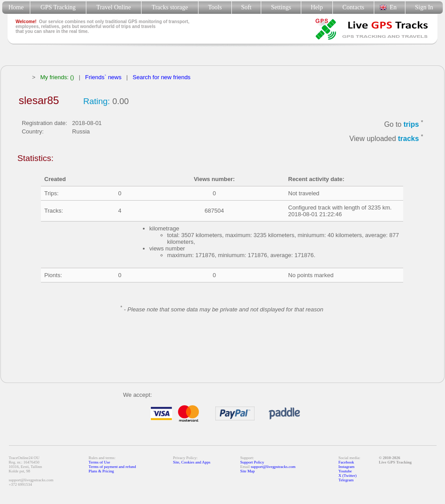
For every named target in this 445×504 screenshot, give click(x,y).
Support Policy (252, 462)
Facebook (346, 462)
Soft (246, 7)
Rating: (97, 101)
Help (317, 7)
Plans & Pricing (101, 471)
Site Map (248, 471)
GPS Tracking (58, 7)
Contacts (354, 7)
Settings (281, 7)
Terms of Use (99, 462)
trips (411, 124)
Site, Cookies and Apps (192, 462)
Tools (215, 7)
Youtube (345, 471)
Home (16, 7)
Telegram (346, 480)
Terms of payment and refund (112, 467)
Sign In (424, 7)
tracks (408, 139)
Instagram (347, 467)
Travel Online (114, 7)
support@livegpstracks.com (273, 467)
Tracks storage (170, 7)
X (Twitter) (348, 476)
